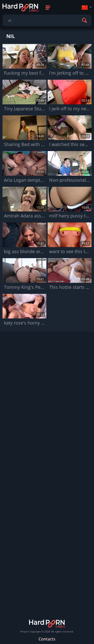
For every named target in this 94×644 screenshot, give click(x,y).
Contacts (47, 639)
